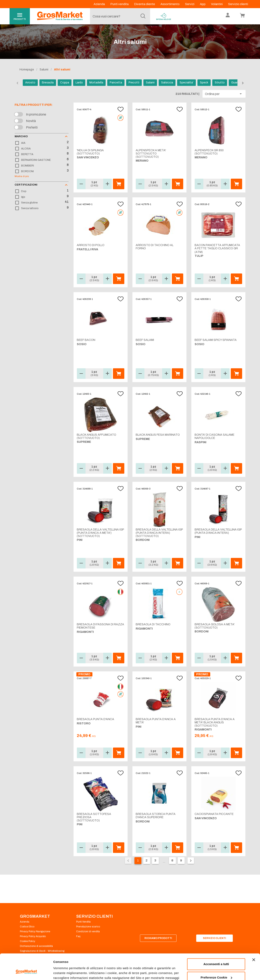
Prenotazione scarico (88, 927)
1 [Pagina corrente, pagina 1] (138, 860)
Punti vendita (120, 4)
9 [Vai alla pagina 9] (181, 860)
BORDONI (27, 171)
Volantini (217, 4)
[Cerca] (143, 16)
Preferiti (32, 127)
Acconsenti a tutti (216, 942)
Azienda (100, 4)
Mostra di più (22, 176)
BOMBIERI (28, 166)
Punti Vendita (83, 922)
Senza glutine (29, 203)
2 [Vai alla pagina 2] (147, 860)
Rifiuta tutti (216, 969)
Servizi (190, 4)
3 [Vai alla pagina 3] (155, 860)
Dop (24, 191)
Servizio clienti (238, 4)
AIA (23, 143)
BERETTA (27, 154)
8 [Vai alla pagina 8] (172, 860)
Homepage (27, 70)
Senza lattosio (30, 208)
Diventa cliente (145, 4)
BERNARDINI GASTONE (36, 160)
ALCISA (26, 149)
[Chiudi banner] (254, 938)
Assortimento (170, 4)
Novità (31, 121)
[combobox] (119, 16)
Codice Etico (27, 927)
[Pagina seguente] (191, 861)
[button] (224, 94)
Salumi (44, 70)
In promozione (36, 114)
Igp (23, 197)
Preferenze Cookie (67, 972)
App (203, 4)
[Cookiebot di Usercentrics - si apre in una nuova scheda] (26, 972)
